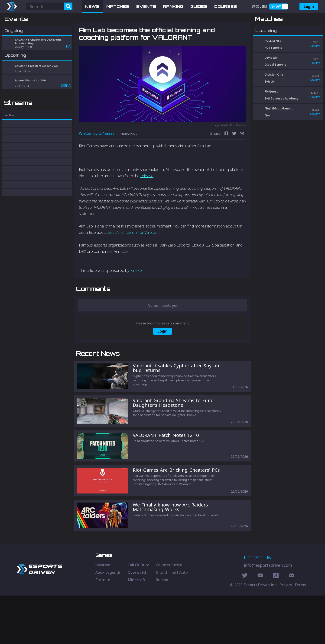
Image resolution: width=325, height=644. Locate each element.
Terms (300, 633)
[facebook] (226, 158)
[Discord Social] (276, 625)
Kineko (136, 294)
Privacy (286, 633)
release (147, 200)
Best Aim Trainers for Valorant (133, 257)
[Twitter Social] (245, 625)
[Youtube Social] (260, 625)
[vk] (242, 158)
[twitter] (234, 158)
